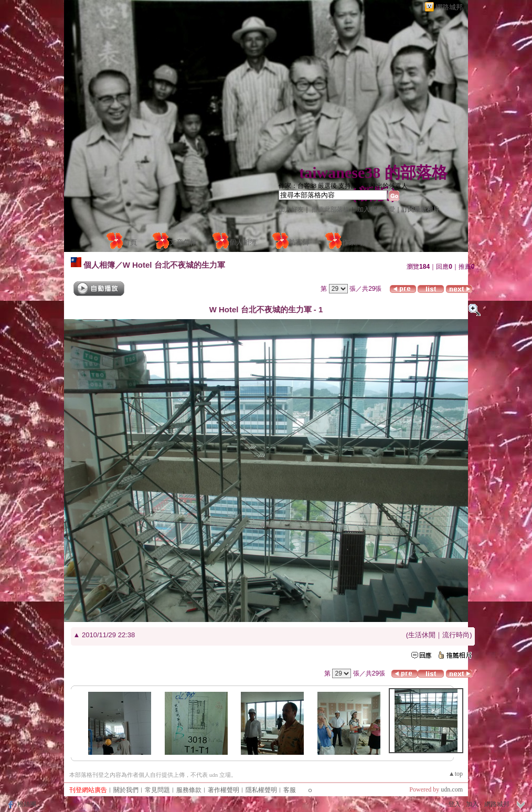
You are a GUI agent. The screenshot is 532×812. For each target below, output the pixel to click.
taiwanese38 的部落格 (373, 172)
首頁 (130, 242)
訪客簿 (299, 242)
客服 (290, 790)
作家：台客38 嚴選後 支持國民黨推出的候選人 (343, 186)
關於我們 (126, 790)
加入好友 (291, 209)
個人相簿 (243, 242)
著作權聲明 (224, 790)
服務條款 (189, 790)
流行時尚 (456, 635)
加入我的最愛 (376, 209)
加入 (472, 804)
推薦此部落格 (331, 209)
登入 (454, 804)
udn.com (452, 789)
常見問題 (157, 790)
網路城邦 (449, 7)
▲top (456, 774)
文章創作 (183, 242)
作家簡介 (356, 242)
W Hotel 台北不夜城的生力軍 (174, 265)
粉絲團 (27, 804)
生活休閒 (422, 635)
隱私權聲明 (261, 790)
